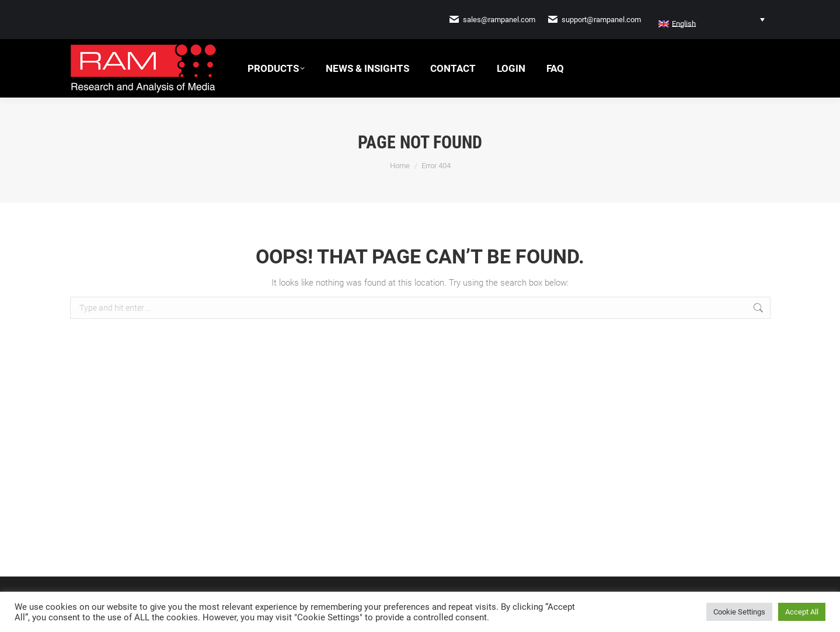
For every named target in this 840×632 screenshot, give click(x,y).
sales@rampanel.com (499, 20)
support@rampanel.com (601, 20)
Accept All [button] (802, 612)
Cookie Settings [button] (739, 612)
